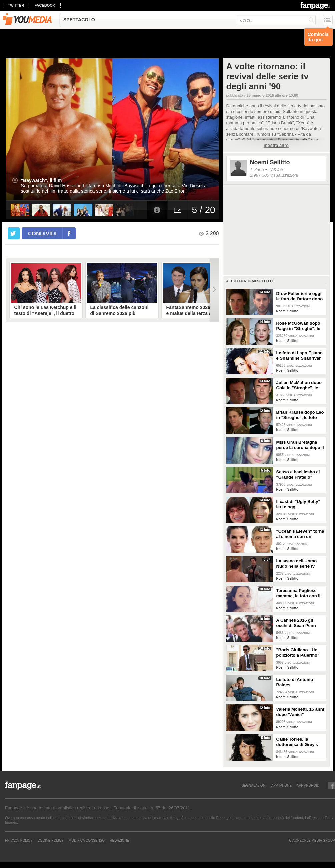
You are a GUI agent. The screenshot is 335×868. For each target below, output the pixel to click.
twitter (16, 5)
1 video (257, 170)
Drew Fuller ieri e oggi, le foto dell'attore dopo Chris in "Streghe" (300, 296)
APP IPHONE (281, 785)
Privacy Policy (19, 840)
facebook (45, 5)
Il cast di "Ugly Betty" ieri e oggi (298, 504)
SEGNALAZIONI (254, 785)
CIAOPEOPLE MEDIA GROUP (312, 840)
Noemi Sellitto (270, 162)
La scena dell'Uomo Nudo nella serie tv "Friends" (297, 564)
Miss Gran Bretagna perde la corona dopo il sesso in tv (300, 445)
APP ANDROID (308, 785)
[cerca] (276, 20)
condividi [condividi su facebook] (42, 233)
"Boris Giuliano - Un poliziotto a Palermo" (298, 653)
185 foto (276, 170)
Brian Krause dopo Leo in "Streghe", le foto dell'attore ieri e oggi (300, 415)
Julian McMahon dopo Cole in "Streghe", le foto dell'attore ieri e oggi (299, 385)
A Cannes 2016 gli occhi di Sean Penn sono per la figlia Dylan (300, 623)
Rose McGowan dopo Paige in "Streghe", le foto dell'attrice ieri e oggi (298, 326)
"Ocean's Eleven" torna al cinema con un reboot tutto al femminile (300, 534)
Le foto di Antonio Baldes (295, 682)
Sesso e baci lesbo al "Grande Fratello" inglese (298, 475)
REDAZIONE (119, 840)
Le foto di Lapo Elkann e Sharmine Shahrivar (299, 356)
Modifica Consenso (87, 840)
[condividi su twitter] (14, 233)
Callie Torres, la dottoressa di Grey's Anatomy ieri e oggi (297, 742)
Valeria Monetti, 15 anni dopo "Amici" (300, 712)
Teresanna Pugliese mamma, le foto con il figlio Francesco (298, 593)
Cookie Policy (50, 840)
